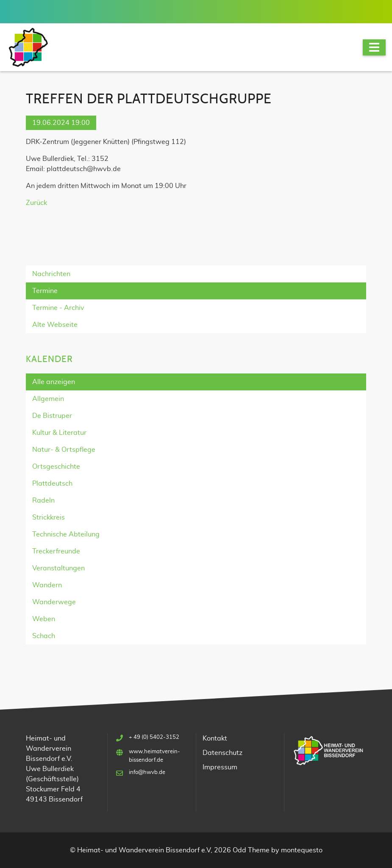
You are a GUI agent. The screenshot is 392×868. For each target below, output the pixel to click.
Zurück (36, 203)
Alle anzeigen (54, 382)
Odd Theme (251, 850)
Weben (44, 619)
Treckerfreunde (56, 551)
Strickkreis (49, 517)
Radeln (43, 500)
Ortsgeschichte (56, 467)
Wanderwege (54, 602)
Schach (44, 636)
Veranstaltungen (58, 568)
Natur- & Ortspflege (64, 450)
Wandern (47, 585)
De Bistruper (52, 416)
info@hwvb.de (147, 773)
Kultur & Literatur (59, 433)
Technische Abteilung (66, 534)
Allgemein (48, 399)
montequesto (302, 850)
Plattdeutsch (52, 484)
